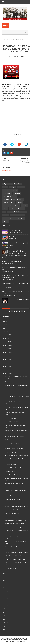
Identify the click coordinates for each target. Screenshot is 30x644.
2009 (4, 619)
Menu (5, 26)
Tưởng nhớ (13, 209)
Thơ (13, 203)
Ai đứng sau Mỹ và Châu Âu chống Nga (14, 513)
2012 (4, 609)
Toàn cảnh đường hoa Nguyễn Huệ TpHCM (15, 484)
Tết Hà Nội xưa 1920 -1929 (11, 382)
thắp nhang (14, 215)
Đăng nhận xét (6, 171)
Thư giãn (20, 203)
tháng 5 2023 (8, 359)
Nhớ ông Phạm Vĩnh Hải (9, 199)
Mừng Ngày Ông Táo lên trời (24, 162)
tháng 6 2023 (8, 356)
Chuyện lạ (13, 187)
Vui (5, 212)
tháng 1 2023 (8, 373)
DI (4, 150)
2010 (4, 616)
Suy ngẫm (21, 199)
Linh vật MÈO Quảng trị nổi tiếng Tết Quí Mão (15, 422)
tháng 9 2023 (8, 345)
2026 (4, 321)
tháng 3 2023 (8, 366)
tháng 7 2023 (8, 352)
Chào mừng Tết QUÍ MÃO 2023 (12, 464)
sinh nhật (6, 215)
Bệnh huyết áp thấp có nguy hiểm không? (14, 524)
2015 (4, 598)
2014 (4, 602)
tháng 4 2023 (8, 363)
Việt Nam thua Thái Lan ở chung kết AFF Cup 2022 (16, 487)
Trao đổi (25, 206)
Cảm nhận (15, 190)
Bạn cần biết (19, 184)
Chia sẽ (6, 187)
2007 (4, 626)
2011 (4, 612)
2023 (4, 332)
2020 (4, 580)
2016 (4, 595)
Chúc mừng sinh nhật (14, 230)
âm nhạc (6, 218)
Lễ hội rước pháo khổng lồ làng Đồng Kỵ (14, 436)
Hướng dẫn (18, 193)
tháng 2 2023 (8, 370)
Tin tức (18, 206)
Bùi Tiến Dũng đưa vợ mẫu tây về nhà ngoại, (14, 261)
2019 (4, 584)
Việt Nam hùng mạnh (10, 517)
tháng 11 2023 (8, 338)
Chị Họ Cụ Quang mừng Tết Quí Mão (13, 452)
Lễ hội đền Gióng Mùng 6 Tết (11, 418)
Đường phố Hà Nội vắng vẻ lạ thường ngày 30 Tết (16, 455)
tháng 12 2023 (8, 335)
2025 (4, 325)
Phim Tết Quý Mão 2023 (10, 471)
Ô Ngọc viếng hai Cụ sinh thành (12, 499)
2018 (4, 587)
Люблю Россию (13, 237)
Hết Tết (6, 440)
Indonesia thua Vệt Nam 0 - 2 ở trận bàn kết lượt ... (17, 527)
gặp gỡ (17, 212)
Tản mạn (22, 209)
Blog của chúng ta (8, 184)
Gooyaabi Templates (20, 641)
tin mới (22, 215)
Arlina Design (23, 640)
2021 (4, 577)
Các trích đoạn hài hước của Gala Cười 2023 (15, 449)
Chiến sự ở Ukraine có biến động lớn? (14, 556)
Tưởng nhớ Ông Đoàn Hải (11, 496)
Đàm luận (14, 218)
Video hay (6, 160)
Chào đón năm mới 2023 (10, 568)
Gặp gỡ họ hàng (8, 193)
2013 (4, 605)
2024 (4, 328)
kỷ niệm (24, 212)
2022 (4, 573)
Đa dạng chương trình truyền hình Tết (14, 475)
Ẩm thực (6, 221)
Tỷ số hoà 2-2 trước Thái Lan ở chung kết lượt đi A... (17, 506)
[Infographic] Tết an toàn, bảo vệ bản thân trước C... (17, 468)
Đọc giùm (21, 218)
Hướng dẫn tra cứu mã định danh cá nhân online (16, 520)
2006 (4, 630)
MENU (27, 2)
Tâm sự (6, 209)
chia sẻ (10, 212)
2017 (4, 591)
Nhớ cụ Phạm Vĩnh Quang (10, 196)
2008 (4, 623)
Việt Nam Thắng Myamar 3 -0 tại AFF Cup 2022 (15, 559)
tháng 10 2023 (8, 342)
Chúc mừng (6, 190)
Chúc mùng (21, 57)
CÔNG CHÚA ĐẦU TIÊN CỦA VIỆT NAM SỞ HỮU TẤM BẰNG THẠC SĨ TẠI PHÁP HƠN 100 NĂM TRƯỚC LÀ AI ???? (15, 253)
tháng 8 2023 (8, 349)
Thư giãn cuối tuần (8, 206)
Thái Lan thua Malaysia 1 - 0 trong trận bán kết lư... (17, 552)
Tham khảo (6, 203)
